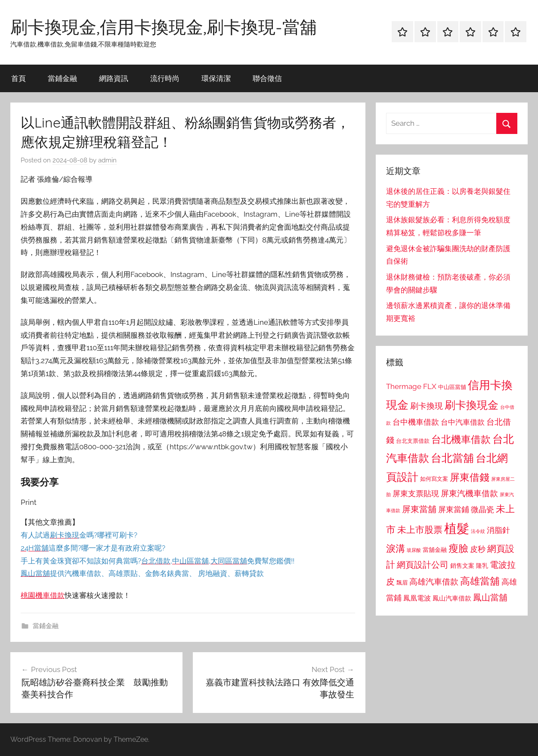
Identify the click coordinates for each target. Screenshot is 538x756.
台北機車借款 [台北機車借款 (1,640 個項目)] (461, 439)
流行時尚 (165, 78)
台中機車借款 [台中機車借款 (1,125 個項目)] (416, 422)
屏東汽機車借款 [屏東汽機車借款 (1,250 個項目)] (469, 493)
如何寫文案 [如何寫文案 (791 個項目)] (434, 479)
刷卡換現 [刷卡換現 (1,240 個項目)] (427, 406)
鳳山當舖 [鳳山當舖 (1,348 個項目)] (490, 597)
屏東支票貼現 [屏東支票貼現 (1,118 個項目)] (416, 494)
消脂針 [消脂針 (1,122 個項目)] (498, 530)
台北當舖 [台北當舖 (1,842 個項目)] (452, 458)
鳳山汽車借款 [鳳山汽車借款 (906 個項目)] (452, 598)
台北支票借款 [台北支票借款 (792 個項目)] (413, 441)
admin (107, 160)
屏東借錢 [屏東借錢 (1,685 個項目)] (470, 477)
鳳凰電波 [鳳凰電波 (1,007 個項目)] (417, 598)
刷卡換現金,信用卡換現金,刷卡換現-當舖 (164, 27)
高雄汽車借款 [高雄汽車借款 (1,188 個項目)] (434, 582)
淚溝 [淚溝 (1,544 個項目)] (396, 548)
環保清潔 (216, 78)
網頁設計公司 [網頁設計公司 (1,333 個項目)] (423, 565)
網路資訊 (114, 78)
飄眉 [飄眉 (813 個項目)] (402, 583)
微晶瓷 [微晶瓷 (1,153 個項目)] (482, 509)
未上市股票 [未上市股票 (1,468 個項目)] (420, 530)
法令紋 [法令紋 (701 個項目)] (478, 531)
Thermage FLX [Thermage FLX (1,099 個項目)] (411, 386)
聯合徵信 (267, 78)
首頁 (19, 78)
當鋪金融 (62, 78)
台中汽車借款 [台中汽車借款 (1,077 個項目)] (463, 422)
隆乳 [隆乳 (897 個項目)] (482, 566)
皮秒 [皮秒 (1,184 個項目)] (478, 549)
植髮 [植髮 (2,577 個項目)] (457, 528)
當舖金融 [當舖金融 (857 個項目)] (435, 550)
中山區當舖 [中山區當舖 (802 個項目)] (452, 387)
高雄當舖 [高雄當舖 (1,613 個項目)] (480, 581)
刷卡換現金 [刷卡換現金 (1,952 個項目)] (472, 405)
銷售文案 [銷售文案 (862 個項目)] (462, 566)
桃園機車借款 (43, 595)
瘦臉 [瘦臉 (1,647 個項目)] (458, 548)
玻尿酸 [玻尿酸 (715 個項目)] (414, 550)
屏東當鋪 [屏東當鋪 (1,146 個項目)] (454, 509)
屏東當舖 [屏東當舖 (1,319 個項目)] (419, 509)
